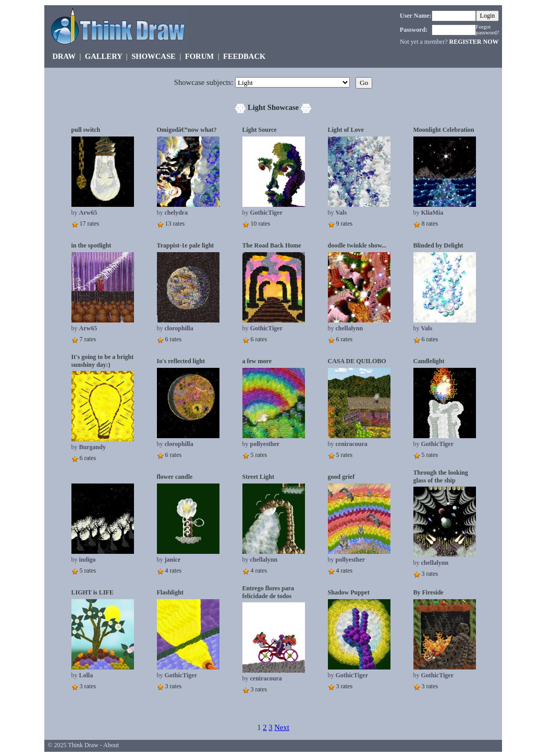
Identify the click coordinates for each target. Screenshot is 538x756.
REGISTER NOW (474, 42)
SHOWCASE (154, 56)
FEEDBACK (244, 56)
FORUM (199, 56)
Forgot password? (488, 30)
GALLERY (103, 56)
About (111, 745)
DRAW (64, 56)
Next (282, 727)
